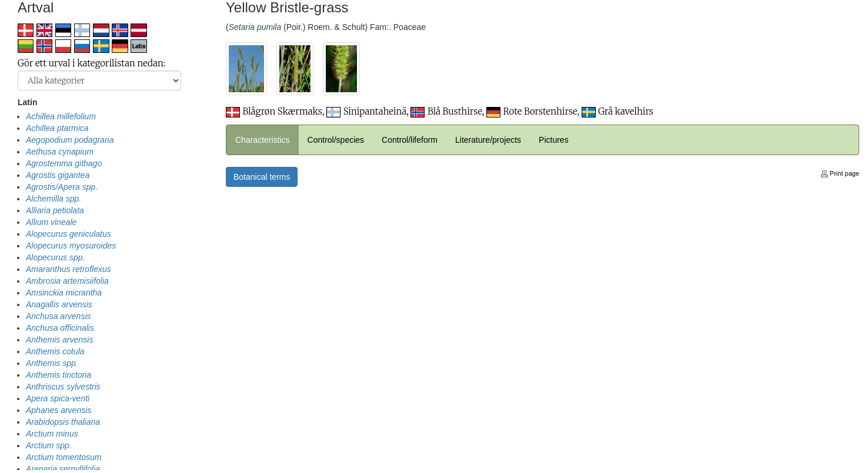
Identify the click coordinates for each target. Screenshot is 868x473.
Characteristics (263, 140)
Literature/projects (488, 140)
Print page (840, 173)
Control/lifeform (410, 140)
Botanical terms (262, 177)
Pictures (554, 140)
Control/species (336, 140)
